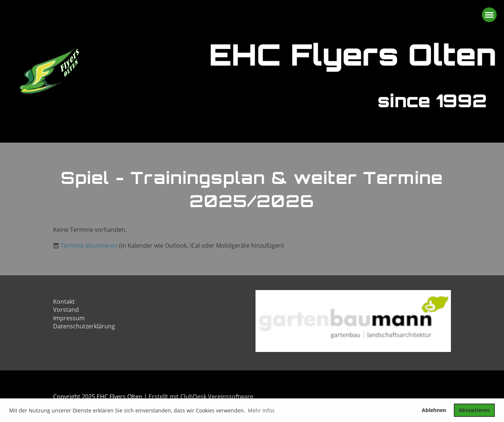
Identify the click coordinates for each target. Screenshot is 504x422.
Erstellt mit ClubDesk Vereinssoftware (201, 397)
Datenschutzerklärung (84, 326)
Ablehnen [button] (434, 410)
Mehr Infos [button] (261, 410)
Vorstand (66, 310)
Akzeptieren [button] (474, 410)
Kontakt (64, 301)
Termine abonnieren (89, 245)
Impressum (69, 318)
